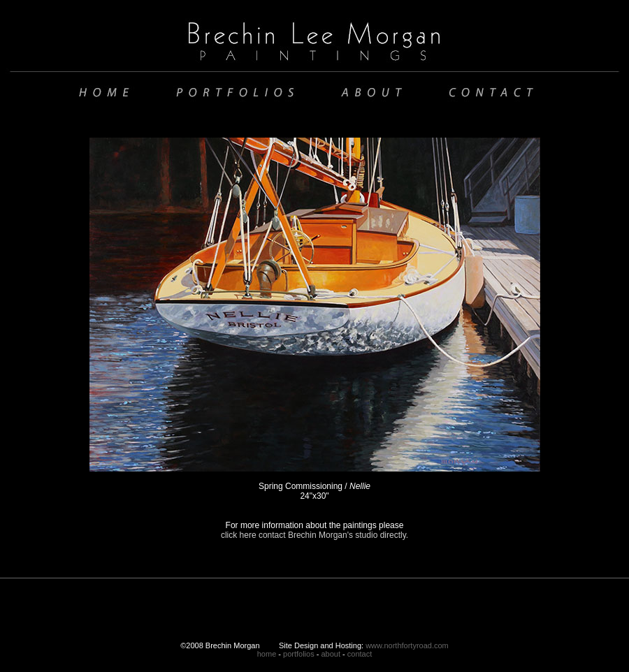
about (331, 654)
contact (360, 654)
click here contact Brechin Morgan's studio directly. (314, 535)
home (267, 654)
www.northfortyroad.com (407, 645)
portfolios (299, 654)
